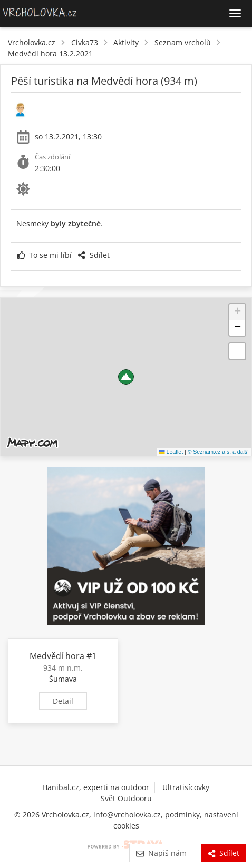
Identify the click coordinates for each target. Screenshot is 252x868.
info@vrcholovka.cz (127, 815)
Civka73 (85, 42)
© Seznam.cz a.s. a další (218, 452)
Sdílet (93, 255)
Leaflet (171, 452)
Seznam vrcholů (183, 42)
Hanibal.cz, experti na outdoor (96, 787)
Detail (63, 701)
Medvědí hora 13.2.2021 (50, 53)
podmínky (182, 815)
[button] (126, 377)
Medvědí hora (57, 656)
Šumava (63, 679)
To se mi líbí (45, 255)
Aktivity (126, 42)
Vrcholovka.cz (32, 42)
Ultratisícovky (186, 787)
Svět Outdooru (126, 798)
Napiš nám (161, 853)
